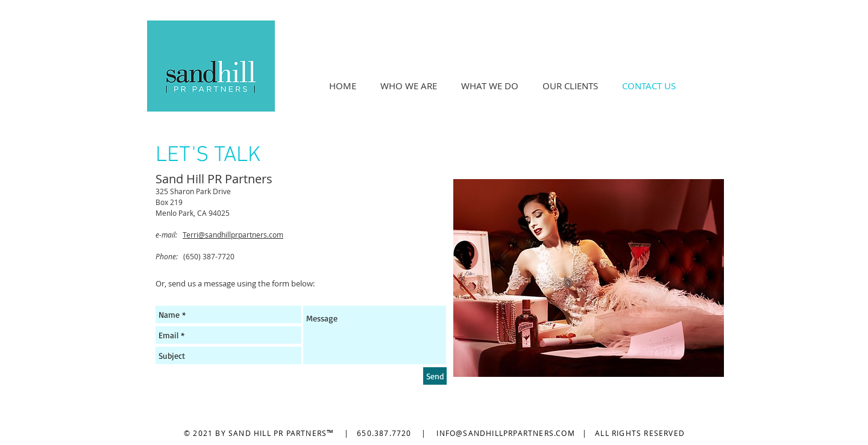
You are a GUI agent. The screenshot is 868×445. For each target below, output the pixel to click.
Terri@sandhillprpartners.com (233, 235)
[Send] (435, 376)
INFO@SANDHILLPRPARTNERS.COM (505, 433)
